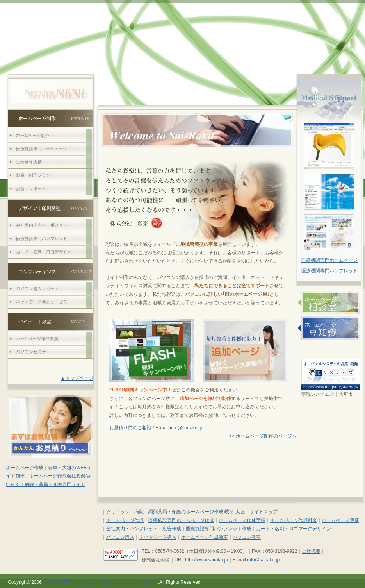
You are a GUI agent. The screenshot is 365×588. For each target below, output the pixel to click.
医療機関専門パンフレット (329, 271)
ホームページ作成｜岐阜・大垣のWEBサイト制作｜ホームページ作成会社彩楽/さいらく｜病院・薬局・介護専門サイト (49, 476)
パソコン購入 (120, 537)
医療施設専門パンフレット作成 (219, 529)
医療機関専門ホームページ (329, 260)
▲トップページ (77, 378)
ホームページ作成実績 (242, 520)
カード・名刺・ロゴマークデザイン (294, 529)
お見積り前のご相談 (130, 428)
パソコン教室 (247, 537)
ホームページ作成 (125, 520)
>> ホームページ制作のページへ (263, 436)
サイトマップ (264, 512)
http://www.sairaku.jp (207, 560)
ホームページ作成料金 (294, 520)
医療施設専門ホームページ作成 (181, 520)
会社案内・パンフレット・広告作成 (144, 529)
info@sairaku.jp (186, 428)
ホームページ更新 (340, 520)
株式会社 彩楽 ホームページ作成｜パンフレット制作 (100, 582)
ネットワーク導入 (158, 537)
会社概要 (311, 551)
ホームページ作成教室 (205, 537)
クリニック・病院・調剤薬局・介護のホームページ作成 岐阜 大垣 (175, 512)
